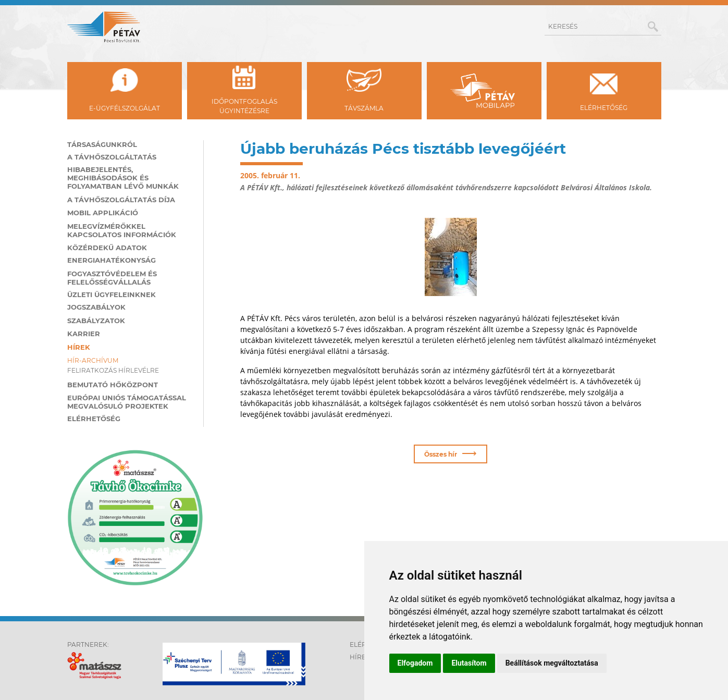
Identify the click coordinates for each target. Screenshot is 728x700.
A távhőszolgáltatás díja (121, 199)
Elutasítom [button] (469, 663)
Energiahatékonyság (112, 259)
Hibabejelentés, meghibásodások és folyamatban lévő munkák (123, 177)
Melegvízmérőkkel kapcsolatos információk (122, 229)
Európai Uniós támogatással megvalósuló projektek (127, 401)
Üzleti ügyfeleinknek (112, 293)
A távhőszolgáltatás (112, 156)
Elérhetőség (94, 417)
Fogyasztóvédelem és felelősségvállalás (112, 277)
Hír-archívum (93, 359)
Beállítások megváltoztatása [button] (552, 663)
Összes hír (451, 452)
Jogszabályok (96, 306)
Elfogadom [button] (415, 663)
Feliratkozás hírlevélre (113, 369)
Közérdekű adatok (107, 247)
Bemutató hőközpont (113, 384)
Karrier (84, 333)
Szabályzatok (96, 320)
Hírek (79, 346)
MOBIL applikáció (103, 212)
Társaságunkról (102, 143)
